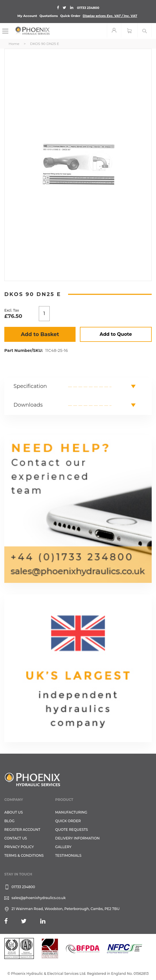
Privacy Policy (19, 847)
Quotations (49, 16)
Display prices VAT (110, 16)
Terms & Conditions (24, 855)
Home (14, 44)
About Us (14, 812)
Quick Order (70, 16)
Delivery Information (77, 838)
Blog (9, 821)
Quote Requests (72, 830)
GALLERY (63, 847)
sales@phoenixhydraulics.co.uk (39, 898)
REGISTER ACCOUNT (22, 830)
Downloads (28, 405)
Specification (30, 386)
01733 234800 (88, 8)
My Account (27, 16)
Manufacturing (71, 812)
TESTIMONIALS (68, 855)
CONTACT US (16, 838)
